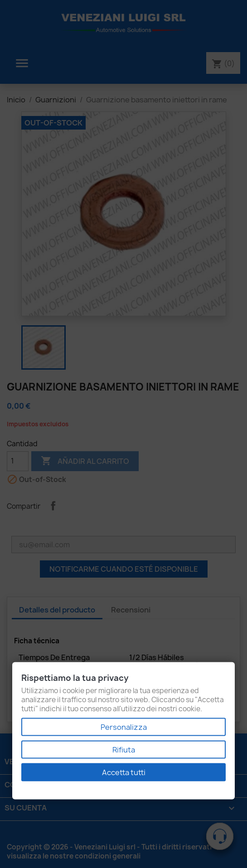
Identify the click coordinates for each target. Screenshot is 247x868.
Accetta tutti (124, 772)
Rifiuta (124, 750)
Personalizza (124, 727)
